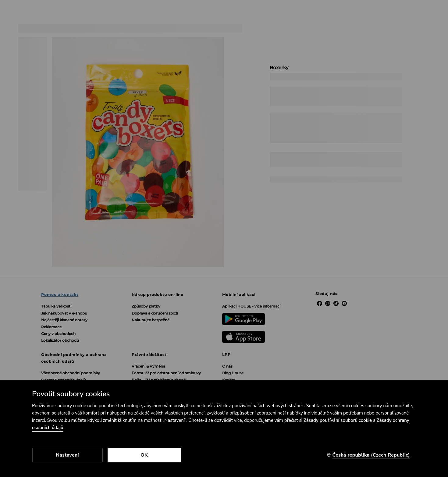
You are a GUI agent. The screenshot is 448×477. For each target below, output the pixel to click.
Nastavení (67, 455)
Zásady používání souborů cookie (338, 420)
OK (144, 455)
